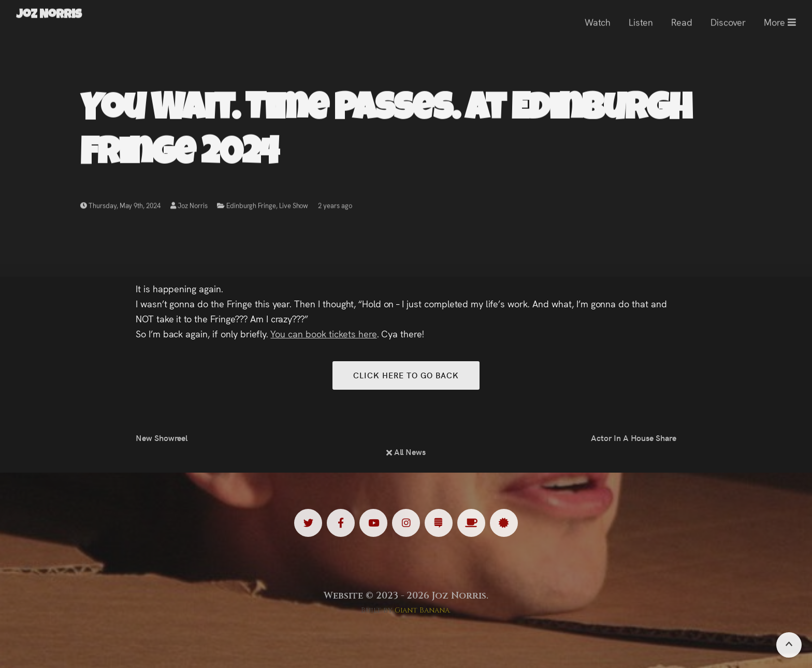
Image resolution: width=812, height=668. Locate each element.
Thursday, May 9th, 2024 (120, 207)
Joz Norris (189, 207)
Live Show (294, 207)
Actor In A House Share (634, 437)
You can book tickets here (323, 333)
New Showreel (162, 437)
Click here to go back (406, 375)
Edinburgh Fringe (251, 207)
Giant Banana (422, 610)
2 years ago (335, 207)
